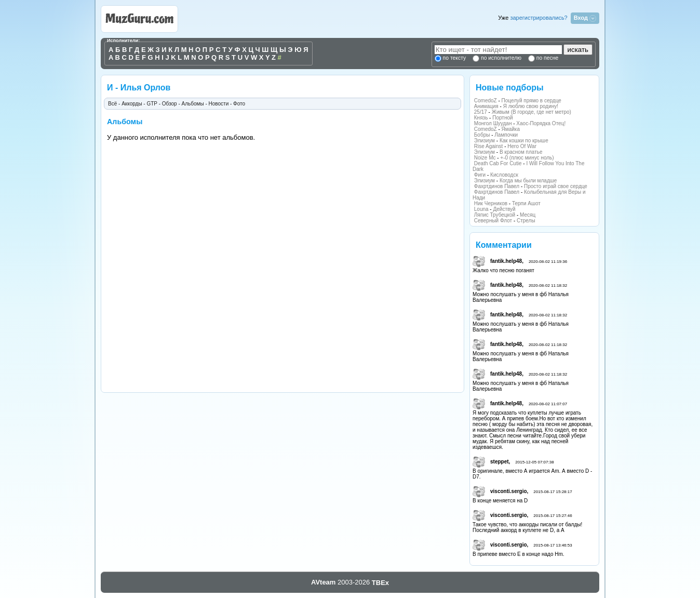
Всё (112, 104)
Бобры (482, 135)
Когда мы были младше (528, 181)
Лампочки (506, 135)
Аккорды (132, 104)
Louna (481, 209)
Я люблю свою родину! (531, 106)
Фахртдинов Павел (497, 186)
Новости (219, 104)
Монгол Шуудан (493, 123)
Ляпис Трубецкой (495, 215)
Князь (481, 118)
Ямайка (511, 129)
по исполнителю (500, 58)
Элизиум (484, 141)
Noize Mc (485, 158)
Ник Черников (491, 203)
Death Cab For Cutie (498, 163)
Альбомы (193, 104)
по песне (547, 58)
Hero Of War (522, 146)
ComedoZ (486, 101)
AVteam (323, 582)
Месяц (528, 215)
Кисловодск (504, 175)
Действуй (504, 209)
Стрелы (526, 221)
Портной (502, 118)
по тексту (454, 58)
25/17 (481, 112)
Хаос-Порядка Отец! (541, 123)
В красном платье (521, 152)
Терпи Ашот (526, 203)
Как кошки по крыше (524, 141)
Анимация (486, 106)
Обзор (170, 104)
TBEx (380, 583)
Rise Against (489, 146)
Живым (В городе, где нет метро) (531, 112)
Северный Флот (493, 221)
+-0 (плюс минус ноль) (527, 158)
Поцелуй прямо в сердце (531, 101)
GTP (152, 104)
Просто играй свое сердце (556, 186)
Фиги (480, 175)
